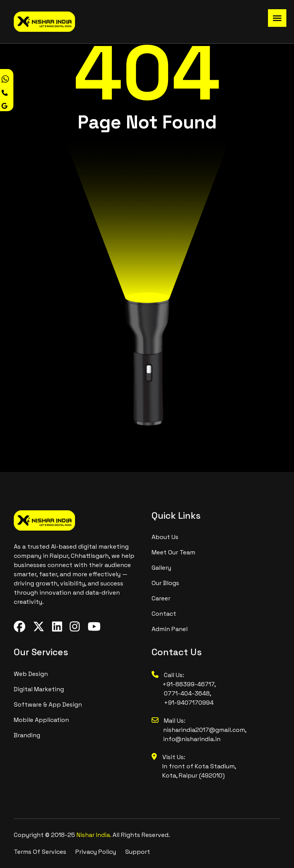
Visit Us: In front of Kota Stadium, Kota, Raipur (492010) (194, 766)
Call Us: (168, 675)
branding (27, 735)
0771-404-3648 (187, 693)
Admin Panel (170, 629)
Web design (31, 674)
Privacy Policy (96, 852)
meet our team (173, 552)
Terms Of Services (40, 852)
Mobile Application (41, 720)
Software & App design (48, 704)
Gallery (161, 568)
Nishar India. (95, 835)
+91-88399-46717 (183, 684)
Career (161, 598)
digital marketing (39, 689)
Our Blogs (165, 583)
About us (165, 537)
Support (138, 852)
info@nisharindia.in (192, 739)
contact (164, 614)
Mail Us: (168, 721)
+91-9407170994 (189, 703)
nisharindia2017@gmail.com (204, 730)
